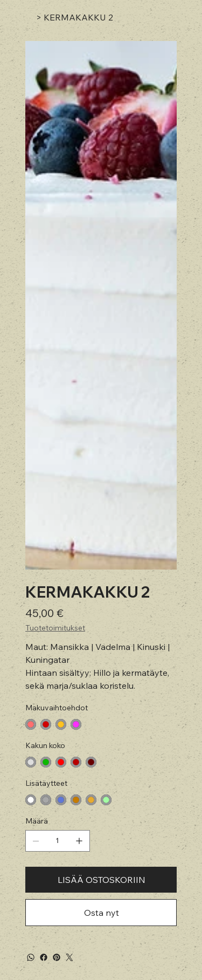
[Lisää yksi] (79, 841)
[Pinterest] (57, 957)
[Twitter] (69, 957)
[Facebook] (44, 957)
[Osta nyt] (101, 913)
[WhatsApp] (31, 957)
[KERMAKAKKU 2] (78, 17)
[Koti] (30, 17)
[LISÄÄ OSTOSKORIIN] (101, 880)
